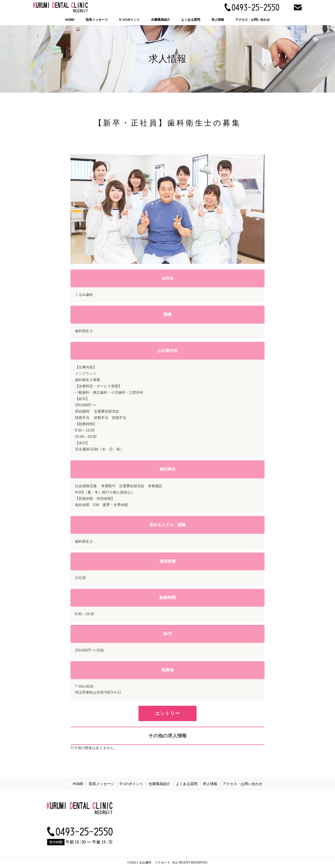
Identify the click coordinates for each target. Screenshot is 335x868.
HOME (70, 20)
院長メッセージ (97, 20)
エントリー (167, 713)
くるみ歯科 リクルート (153, 862)
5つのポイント (129, 20)
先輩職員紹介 (161, 20)
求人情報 (218, 20)
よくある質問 (191, 20)
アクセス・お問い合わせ (253, 20)
